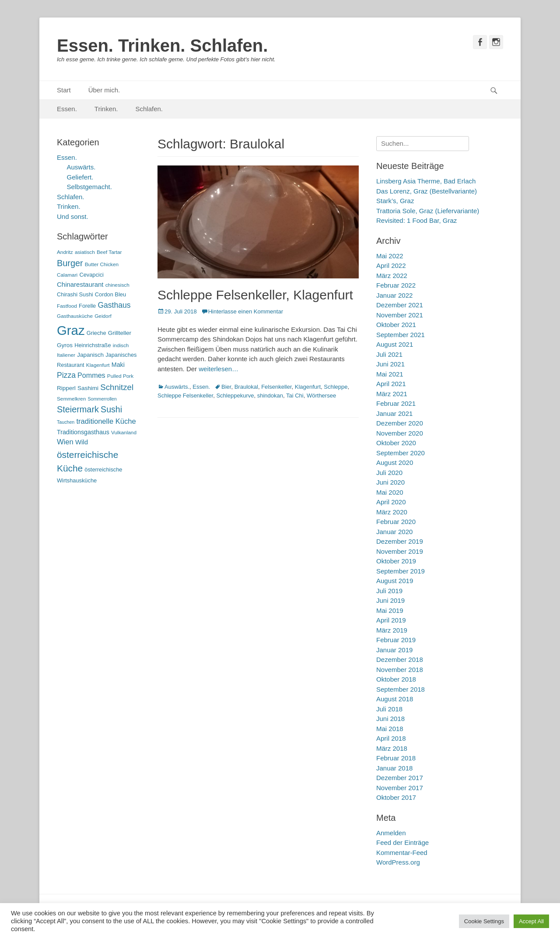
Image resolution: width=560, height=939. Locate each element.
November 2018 (400, 670)
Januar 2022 (394, 295)
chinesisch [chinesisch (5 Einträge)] (117, 285)
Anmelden (391, 833)
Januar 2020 (394, 532)
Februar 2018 (396, 758)
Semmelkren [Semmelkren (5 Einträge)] (71, 399)
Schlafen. (149, 109)
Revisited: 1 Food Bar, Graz (416, 220)
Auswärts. (177, 387)
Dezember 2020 (400, 423)
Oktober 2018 (396, 679)
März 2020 (392, 512)
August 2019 (395, 581)
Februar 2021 (396, 403)
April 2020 (391, 502)
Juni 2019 (390, 600)
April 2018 (391, 738)
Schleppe (336, 387)
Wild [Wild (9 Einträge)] (82, 442)
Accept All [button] (531, 921)
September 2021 (401, 335)
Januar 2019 (394, 650)
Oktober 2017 (396, 797)
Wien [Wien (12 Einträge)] (65, 442)
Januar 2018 (394, 768)
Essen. (67, 109)
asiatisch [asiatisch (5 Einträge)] (85, 252)
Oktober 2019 (396, 561)
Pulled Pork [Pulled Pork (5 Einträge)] (120, 376)
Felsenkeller (276, 387)
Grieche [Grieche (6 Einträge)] (96, 333)
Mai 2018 (390, 729)
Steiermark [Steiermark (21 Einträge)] (78, 409)
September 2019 (401, 571)
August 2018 (395, 699)
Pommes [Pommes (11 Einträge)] (91, 375)
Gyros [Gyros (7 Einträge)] (65, 345)
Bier (226, 387)
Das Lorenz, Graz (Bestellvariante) (427, 191)
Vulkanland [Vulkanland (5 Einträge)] (124, 433)
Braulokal (246, 387)
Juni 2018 (390, 719)
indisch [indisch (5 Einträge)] (121, 345)
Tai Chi (295, 396)
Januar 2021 (394, 413)
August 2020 (395, 462)
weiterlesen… (219, 369)
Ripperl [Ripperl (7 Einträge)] (66, 388)
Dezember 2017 (400, 778)
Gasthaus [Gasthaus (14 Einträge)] (114, 305)
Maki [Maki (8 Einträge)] (118, 365)
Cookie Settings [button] (484, 921)
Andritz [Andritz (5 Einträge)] (65, 252)
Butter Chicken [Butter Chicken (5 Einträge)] (102, 264)
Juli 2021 (389, 354)
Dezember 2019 (400, 541)
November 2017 (400, 788)
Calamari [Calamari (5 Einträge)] (67, 275)
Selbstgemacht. (89, 187)
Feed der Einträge (402, 842)
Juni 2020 (390, 482)
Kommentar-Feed (402, 853)
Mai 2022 (390, 256)
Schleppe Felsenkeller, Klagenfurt (255, 295)
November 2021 (400, 315)
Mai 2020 (390, 492)
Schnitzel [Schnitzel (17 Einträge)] (117, 387)
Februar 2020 (396, 522)
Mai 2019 (390, 610)
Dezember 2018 (400, 659)
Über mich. (104, 90)
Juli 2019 (389, 591)
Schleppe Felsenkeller (185, 396)
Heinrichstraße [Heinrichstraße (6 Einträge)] (93, 345)
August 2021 (395, 344)
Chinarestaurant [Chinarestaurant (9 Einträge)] (80, 284)
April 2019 (391, 620)
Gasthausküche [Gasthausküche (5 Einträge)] (75, 316)
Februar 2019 (396, 640)
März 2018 (392, 748)
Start (64, 90)
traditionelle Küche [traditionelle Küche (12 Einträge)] (106, 421)
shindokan (270, 396)
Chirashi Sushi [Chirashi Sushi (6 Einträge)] (75, 294)
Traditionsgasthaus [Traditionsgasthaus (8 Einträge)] (83, 432)
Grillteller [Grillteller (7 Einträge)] (120, 333)
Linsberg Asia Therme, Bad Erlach (426, 181)
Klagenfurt (308, 387)
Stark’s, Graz (395, 201)
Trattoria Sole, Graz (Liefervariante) (428, 211)
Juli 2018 (389, 709)
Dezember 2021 (400, 305)
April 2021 (391, 384)
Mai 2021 (390, 374)
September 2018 (401, 689)
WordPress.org (398, 862)
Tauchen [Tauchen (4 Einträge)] (66, 422)
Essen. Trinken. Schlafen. (162, 46)
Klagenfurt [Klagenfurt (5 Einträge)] (98, 365)
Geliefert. (80, 177)
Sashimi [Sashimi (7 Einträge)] (88, 388)
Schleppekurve (235, 396)
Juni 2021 (390, 364)
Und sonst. (73, 216)
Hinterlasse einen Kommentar (246, 311)
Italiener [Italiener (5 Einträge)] (66, 355)
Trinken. (106, 109)
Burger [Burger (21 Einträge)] (70, 263)
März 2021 (392, 394)
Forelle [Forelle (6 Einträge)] (87, 306)
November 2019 (400, 551)
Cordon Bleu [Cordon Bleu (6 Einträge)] (110, 294)
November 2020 (400, 433)
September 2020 (401, 453)
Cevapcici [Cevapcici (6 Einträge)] (91, 275)
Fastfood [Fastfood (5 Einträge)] (67, 306)
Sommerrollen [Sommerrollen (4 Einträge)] (102, 399)
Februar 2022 (396, 285)
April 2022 (391, 266)
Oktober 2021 (396, 325)
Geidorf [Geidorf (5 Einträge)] (103, 316)
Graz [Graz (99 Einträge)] (71, 330)
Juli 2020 (389, 473)
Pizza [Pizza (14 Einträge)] (66, 375)
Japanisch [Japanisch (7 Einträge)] (90, 355)
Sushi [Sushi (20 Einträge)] (111, 409)
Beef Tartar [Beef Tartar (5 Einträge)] (109, 252)
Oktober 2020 (396, 443)
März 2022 (392, 276)
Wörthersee (321, 396)
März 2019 (392, 630)
